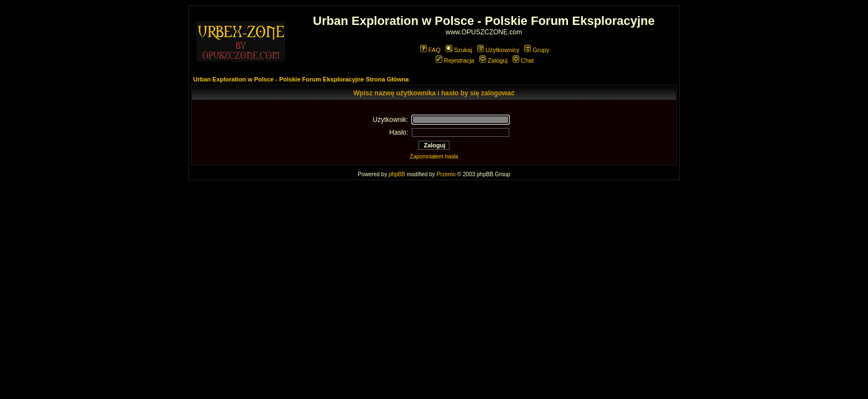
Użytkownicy (498, 50)
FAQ (430, 50)
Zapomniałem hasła (434, 157)
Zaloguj (494, 60)
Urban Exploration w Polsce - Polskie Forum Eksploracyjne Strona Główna (301, 79)
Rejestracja (455, 60)
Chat (523, 60)
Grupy (537, 50)
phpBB (397, 174)
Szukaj (459, 50)
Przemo (446, 174)
